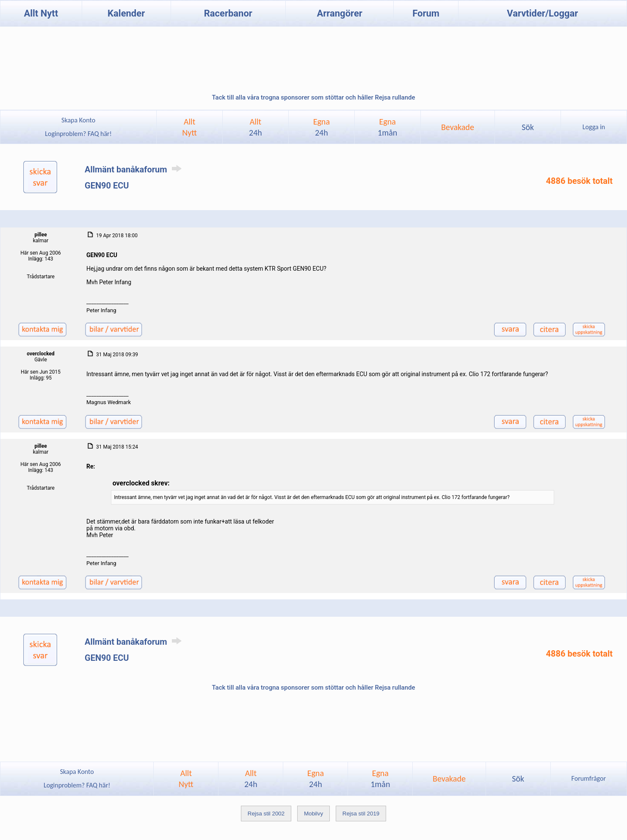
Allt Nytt (41, 13)
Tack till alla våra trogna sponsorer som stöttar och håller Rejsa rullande (313, 97)
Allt (255, 127)
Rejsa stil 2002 (266, 814)
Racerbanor (228, 13)
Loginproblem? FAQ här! (79, 134)
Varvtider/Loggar (542, 13)
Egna (322, 127)
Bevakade (458, 127)
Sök (528, 127)
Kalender (126, 13)
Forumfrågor (589, 778)
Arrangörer (339, 13)
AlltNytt (189, 127)
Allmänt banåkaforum (135, 169)
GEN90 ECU (107, 186)
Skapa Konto (78, 120)
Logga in (594, 127)
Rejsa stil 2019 (361, 814)
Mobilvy (313, 814)
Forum (426, 13)
